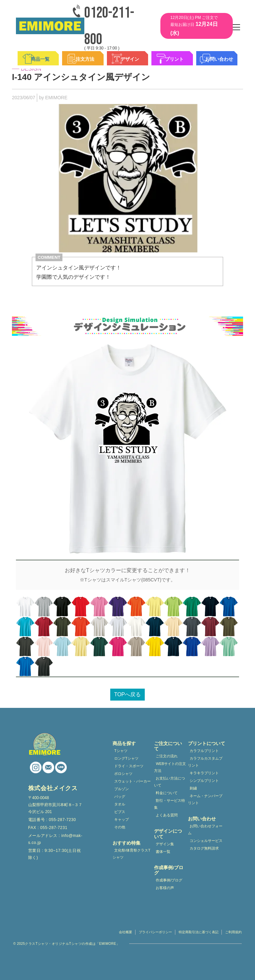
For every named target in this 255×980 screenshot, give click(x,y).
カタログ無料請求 (204, 848)
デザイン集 (165, 844)
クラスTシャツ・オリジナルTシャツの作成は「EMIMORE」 (72, 944)
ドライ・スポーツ (129, 766)
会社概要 (126, 932)
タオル (120, 804)
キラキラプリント (204, 773)
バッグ (120, 796)
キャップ (122, 819)
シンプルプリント (204, 781)
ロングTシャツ (126, 758)
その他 (120, 827)
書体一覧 (163, 852)
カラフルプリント (204, 751)
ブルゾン (122, 789)
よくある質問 (167, 815)
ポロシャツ (123, 774)
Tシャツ (121, 751)
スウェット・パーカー (132, 781)
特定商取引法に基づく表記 (199, 932)
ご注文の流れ (167, 756)
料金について (167, 793)
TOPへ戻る (128, 694)
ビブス (120, 812)
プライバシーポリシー (155, 932)
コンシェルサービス (206, 841)
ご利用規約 (233, 932)
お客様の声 (165, 888)
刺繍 (193, 788)
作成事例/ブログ (169, 880)
